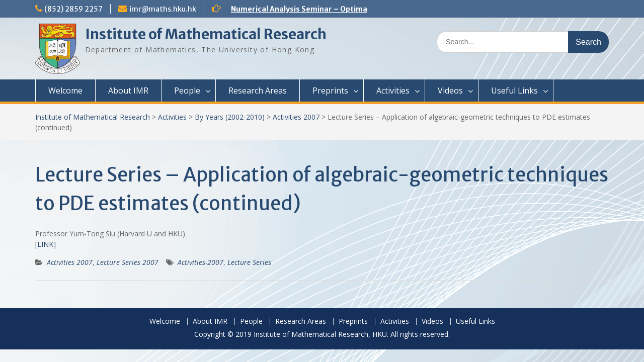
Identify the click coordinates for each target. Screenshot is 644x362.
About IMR (128, 90)
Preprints (330, 90)
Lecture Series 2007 (128, 262)
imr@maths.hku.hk (163, 9)
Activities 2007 (296, 117)
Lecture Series (249, 262)
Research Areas (258, 90)
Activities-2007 (200, 262)
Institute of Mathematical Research (206, 34)
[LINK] (46, 244)
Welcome (65, 90)
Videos (450, 90)
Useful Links (514, 90)
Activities (393, 90)
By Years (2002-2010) (230, 117)
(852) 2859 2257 (73, 9)
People (187, 90)
